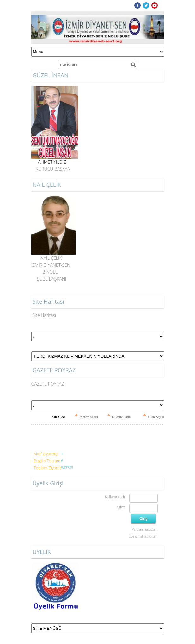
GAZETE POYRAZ (48, 384)
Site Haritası (44, 315)
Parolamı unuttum (145, 529)
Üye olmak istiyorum (143, 536)
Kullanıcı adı (115, 497)
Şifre (121, 507)
